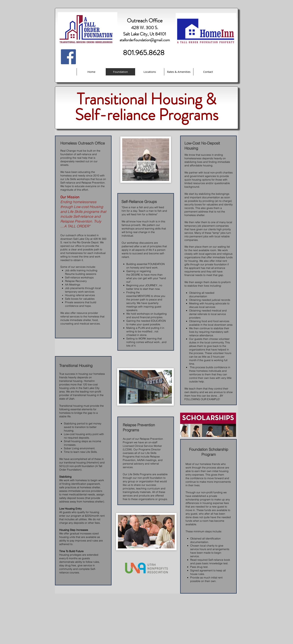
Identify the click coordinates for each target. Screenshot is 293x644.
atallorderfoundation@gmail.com (145, 40)
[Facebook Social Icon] (68, 57)
